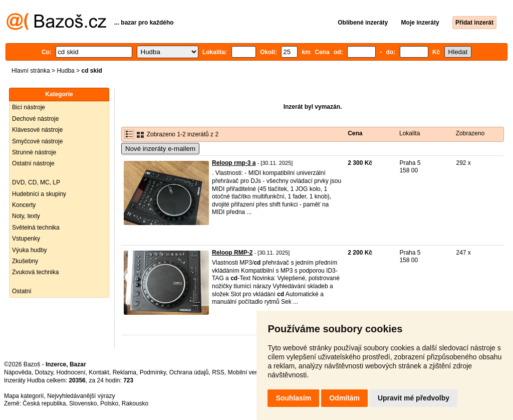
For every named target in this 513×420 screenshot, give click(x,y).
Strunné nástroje (34, 152)
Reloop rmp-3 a (234, 163)
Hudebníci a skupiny (39, 194)
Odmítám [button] (344, 398)
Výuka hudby (29, 250)
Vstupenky (26, 239)
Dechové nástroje (35, 119)
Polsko (109, 403)
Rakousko (135, 403)
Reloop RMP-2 (232, 253)
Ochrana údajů (189, 372)
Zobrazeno (470, 133)
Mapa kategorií (24, 396)
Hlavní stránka (31, 71)
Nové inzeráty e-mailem (160, 149)
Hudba (65, 71)
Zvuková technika (35, 272)
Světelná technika (36, 228)
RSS (218, 372)
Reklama (124, 372)
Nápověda (18, 372)
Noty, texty (26, 216)
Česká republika (44, 403)
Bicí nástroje (29, 107)
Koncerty (24, 205)
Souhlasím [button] (293, 398)
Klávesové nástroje (37, 130)
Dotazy (44, 372)
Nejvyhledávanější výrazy (81, 396)
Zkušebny (25, 261)
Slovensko (83, 403)
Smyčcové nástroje (37, 141)
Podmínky (153, 372)
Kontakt (99, 372)
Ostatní (22, 291)
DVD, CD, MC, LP (36, 182)
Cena (355, 133)
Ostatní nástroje (33, 163)
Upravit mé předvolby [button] (414, 398)
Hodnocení (71, 372)
